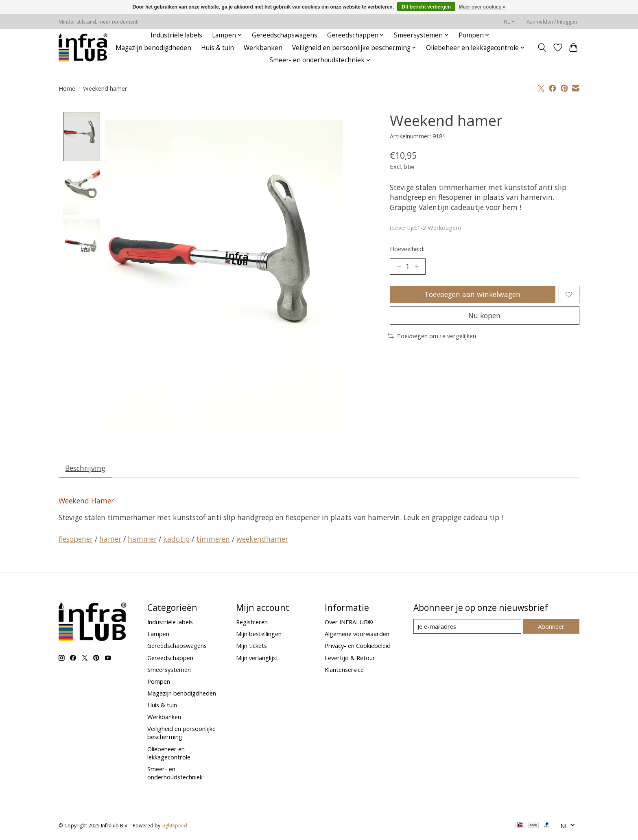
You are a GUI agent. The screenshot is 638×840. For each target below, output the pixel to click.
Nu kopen (485, 315)
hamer (110, 539)
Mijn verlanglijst (257, 658)
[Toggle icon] (542, 48)
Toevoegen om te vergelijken (432, 336)
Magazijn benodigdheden (153, 48)
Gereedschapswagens (285, 35)
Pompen (159, 681)
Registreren (252, 622)
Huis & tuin (217, 48)
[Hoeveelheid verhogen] (417, 267)
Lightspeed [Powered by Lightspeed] (174, 826)
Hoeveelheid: (407, 249)
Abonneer (551, 626)
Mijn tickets (251, 646)
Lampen (158, 634)
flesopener (76, 539)
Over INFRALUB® (349, 622)
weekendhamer (262, 539)
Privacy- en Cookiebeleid (358, 646)
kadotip (176, 539)
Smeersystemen (169, 669)
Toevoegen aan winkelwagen (473, 294)
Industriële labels (176, 35)
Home (67, 88)
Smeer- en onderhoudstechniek (175, 773)
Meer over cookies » (482, 7)
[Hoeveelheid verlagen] (399, 267)
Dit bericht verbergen (426, 7)
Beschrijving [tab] (86, 468)
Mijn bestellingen (259, 634)
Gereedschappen (170, 658)
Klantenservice (344, 669)
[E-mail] (467, 627)
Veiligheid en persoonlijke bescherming (181, 733)
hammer (142, 539)
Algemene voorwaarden (357, 634)
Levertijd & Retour (350, 658)
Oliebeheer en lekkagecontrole (169, 753)
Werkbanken (263, 48)
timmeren (213, 539)
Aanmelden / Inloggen (552, 22)
